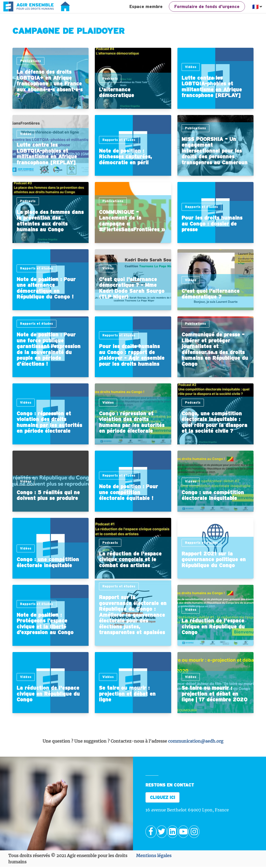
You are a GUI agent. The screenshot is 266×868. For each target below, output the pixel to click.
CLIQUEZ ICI (162, 797)
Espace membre (146, 6)
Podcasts (110, 79)
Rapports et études (119, 140)
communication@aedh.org (196, 741)
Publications (31, 61)
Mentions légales (154, 856)
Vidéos (191, 67)
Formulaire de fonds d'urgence (207, 6)
